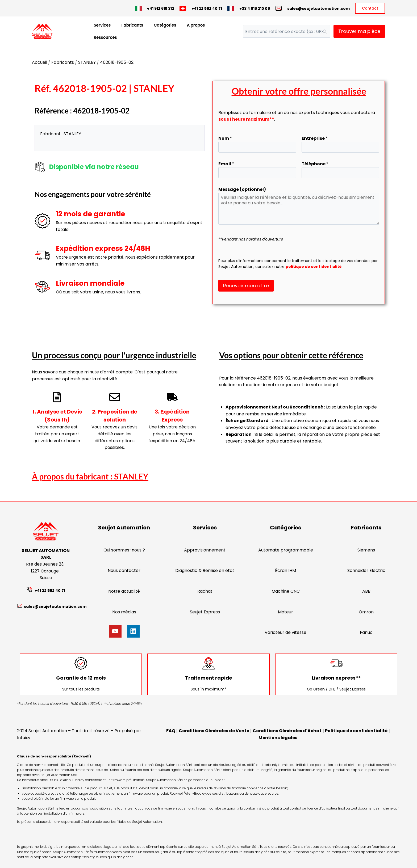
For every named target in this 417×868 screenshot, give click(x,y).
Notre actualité (124, 591)
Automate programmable (286, 550)
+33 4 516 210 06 (255, 9)
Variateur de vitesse (285, 632)
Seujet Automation (124, 528)
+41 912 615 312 (161, 9)
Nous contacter (124, 570)
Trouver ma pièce (359, 31)
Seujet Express (205, 612)
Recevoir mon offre (246, 286)
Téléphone (315, 164)
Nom (225, 138)
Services (102, 25)
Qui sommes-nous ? (124, 550)
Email (226, 164)
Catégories (165, 25)
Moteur (285, 612)
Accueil (39, 62)
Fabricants (132, 25)
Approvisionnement (205, 550)
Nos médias (124, 612)
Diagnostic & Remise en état (205, 570)
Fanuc (366, 632)
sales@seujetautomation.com (318, 9)
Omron (366, 612)
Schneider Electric (366, 570)
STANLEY (87, 62)
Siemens (366, 550)
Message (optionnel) (242, 189)
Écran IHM (285, 570)
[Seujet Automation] (43, 31)
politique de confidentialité (314, 267)
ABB (366, 591)
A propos (196, 25)
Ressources (105, 37)
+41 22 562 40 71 (207, 9)
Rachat (205, 591)
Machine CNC (286, 591)
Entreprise (315, 138)
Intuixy (24, 738)
